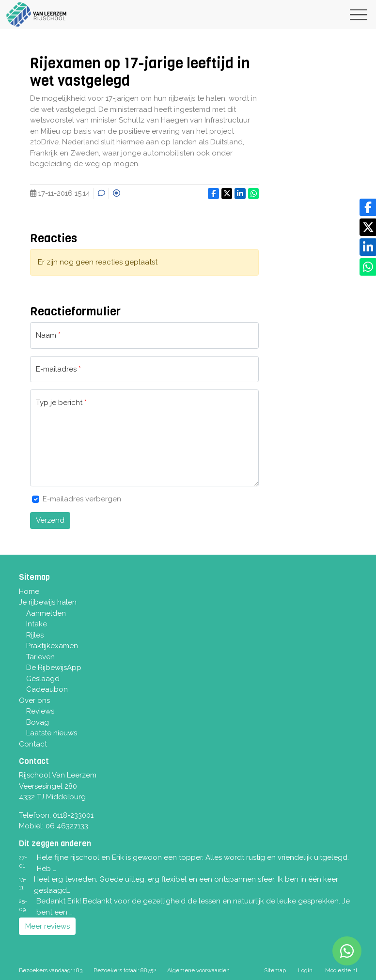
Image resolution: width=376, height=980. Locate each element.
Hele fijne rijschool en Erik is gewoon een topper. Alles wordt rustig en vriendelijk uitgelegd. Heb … (193, 863)
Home (29, 591)
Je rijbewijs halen (48, 602)
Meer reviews (47, 926)
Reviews (40, 711)
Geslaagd (43, 679)
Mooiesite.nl (341, 970)
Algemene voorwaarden (198, 970)
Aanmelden (46, 613)
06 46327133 (67, 826)
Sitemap (275, 970)
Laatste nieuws (52, 733)
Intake (37, 624)
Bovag (38, 722)
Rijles (35, 635)
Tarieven (40, 657)
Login (305, 970)
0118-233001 (73, 815)
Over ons (34, 700)
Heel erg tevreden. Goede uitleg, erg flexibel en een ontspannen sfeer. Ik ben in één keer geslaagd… (186, 885)
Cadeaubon (47, 689)
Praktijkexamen (52, 646)
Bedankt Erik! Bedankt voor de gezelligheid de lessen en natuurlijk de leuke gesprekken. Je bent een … (193, 907)
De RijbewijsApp (54, 668)
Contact (33, 744)
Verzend (50, 520)
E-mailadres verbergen (82, 499)
